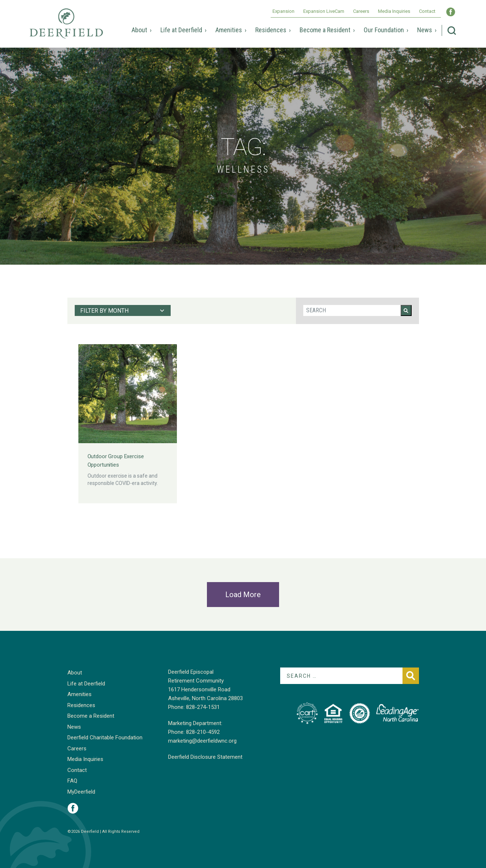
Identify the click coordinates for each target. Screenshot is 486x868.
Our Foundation (384, 30)
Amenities (229, 30)
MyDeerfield (81, 792)
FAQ (72, 781)
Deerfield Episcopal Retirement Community (66, 29)
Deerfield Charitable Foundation (105, 738)
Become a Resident (325, 30)
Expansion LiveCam (324, 11)
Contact (427, 11)
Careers (361, 11)
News (425, 30)
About (139, 30)
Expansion (283, 11)
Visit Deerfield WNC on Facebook (451, 12)
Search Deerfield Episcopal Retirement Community (452, 31)
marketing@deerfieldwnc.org (202, 741)
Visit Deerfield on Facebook (73, 808)
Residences (271, 30)
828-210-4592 (203, 732)
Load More (243, 595)
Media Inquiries (394, 11)
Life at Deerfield (181, 30)
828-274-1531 (203, 707)
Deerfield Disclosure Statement (205, 757)
